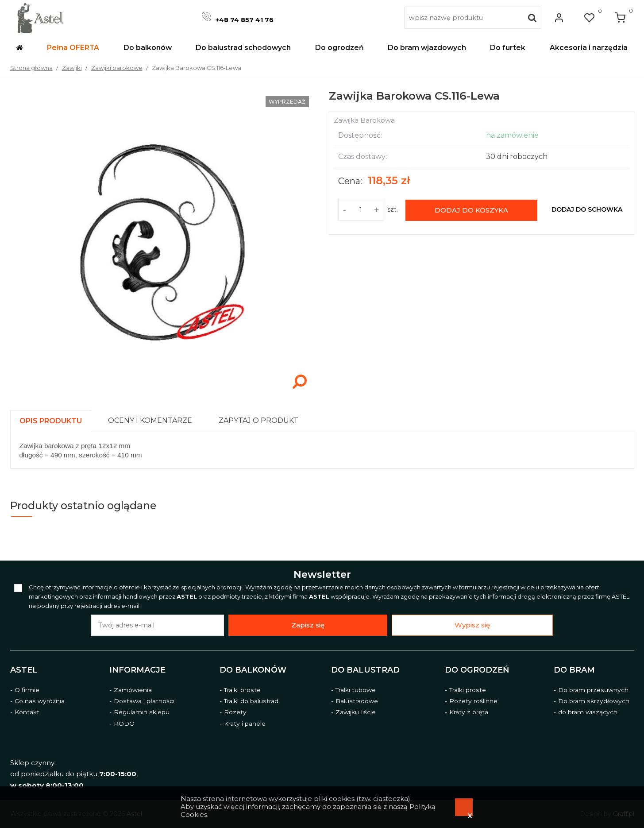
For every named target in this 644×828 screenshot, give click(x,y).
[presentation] (51, 421)
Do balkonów (253, 670)
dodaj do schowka (587, 209)
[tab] (55, 419)
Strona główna (31, 68)
